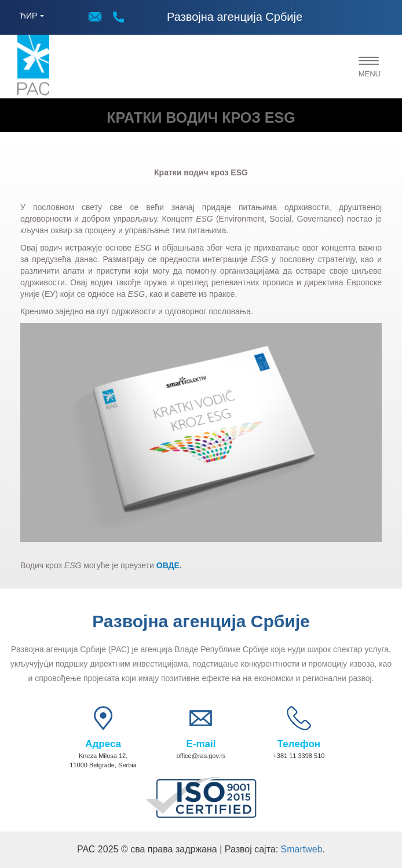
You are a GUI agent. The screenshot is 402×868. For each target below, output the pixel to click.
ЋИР (28, 16)
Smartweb (302, 849)
